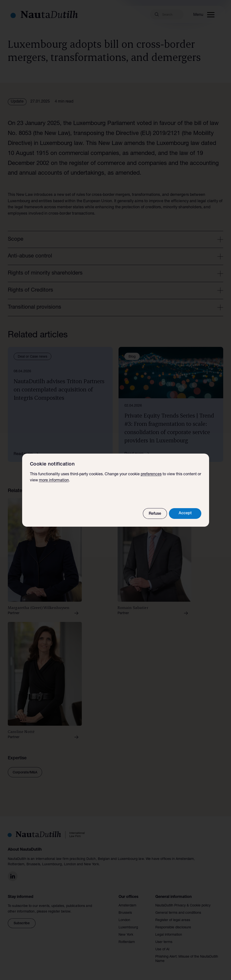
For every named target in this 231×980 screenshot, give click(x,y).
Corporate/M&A (25, 773)
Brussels (125, 913)
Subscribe (22, 923)
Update (17, 102)
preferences (151, 475)
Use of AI (162, 950)
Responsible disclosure (173, 928)
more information (54, 481)
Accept (185, 514)
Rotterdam (127, 942)
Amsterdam (127, 906)
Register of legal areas (173, 920)
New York (126, 935)
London (124, 920)
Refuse (155, 514)
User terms (164, 942)
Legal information (169, 935)
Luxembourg (128, 928)
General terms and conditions (178, 913)
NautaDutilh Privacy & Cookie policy (183, 906)
